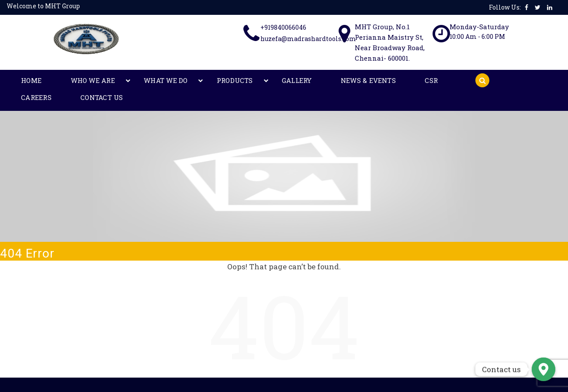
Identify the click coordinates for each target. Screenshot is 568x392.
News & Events (266, 81)
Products (170, 81)
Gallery (214, 81)
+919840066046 (283, 27)
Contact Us (390, 81)
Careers (343, 81)
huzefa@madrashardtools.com (308, 39)
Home (23, 81)
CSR (311, 81)
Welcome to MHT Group (43, 6)
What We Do (119, 81)
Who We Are (66, 81)
